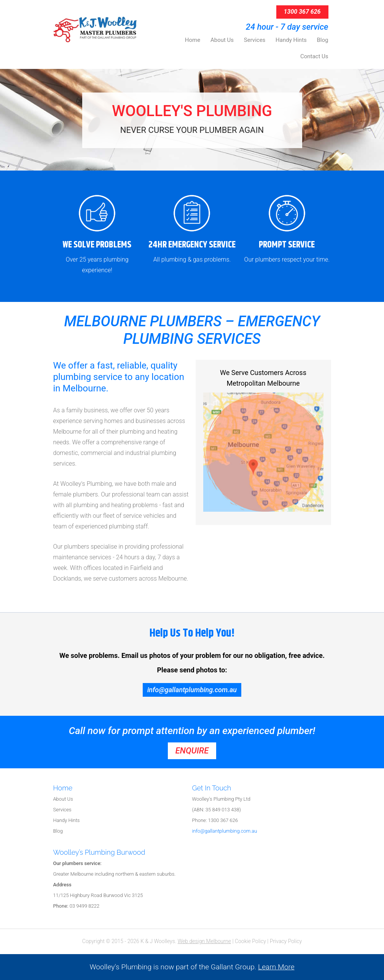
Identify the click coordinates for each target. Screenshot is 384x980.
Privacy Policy (286, 941)
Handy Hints (67, 820)
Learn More (276, 967)
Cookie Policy (250, 941)
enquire (192, 751)
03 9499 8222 (76, 906)
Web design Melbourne (204, 941)
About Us (63, 799)
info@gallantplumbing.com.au (192, 690)
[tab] (123, 789)
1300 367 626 (302, 12)
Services (62, 810)
